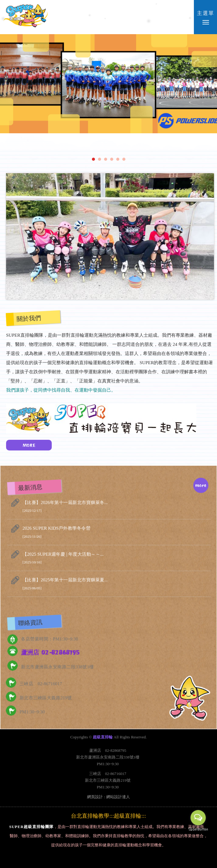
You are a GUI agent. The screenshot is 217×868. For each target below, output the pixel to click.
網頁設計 (95, 797)
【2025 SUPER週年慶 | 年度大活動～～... (116, 559)
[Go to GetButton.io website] (198, 829)
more (200, 487)
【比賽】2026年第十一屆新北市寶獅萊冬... (116, 508)
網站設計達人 (118, 797)
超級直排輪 (26, 17)
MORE (24, 445)
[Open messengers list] (198, 818)
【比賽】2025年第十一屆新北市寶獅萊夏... (116, 585)
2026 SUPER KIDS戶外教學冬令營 (116, 534)
